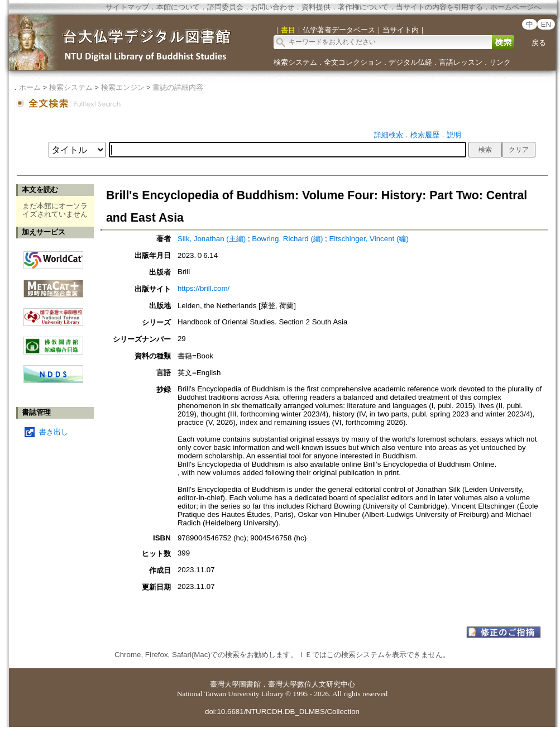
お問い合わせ (272, 7)
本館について (178, 7)
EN (546, 24)
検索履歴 (425, 135)
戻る (539, 43)
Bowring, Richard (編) (287, 239)
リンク (500, 62)
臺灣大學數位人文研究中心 (312, 684)
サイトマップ (127, 7)
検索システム (295, 62)
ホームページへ (516, 7)
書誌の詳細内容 (178, 87)
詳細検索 (389, 135)
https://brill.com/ (204, 288)
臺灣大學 (224, 684)
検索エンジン (123, 87)
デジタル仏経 (410, 62)
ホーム (30, 87)
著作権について (363, 7)
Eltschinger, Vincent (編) (368, 239)
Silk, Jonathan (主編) (212, 239)
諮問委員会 (225, 7)
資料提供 (316, 7)
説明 (454, 135)
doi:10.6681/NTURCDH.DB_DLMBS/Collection (282, 712)
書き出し (54, 432)
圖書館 (250, 684)
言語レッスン (461, 62)
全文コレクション (353, 62)
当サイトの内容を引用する (439, 7)
